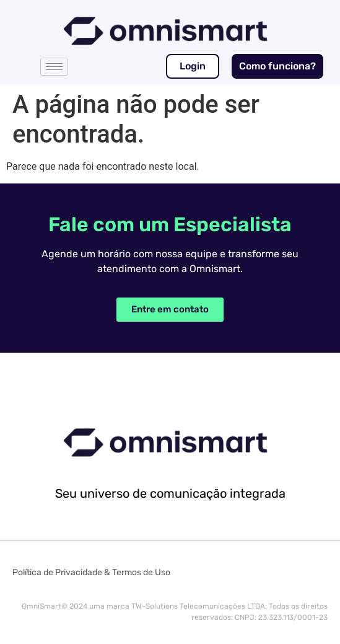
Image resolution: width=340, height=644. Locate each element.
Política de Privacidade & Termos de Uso (91, 572)
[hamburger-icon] (54, 67)
